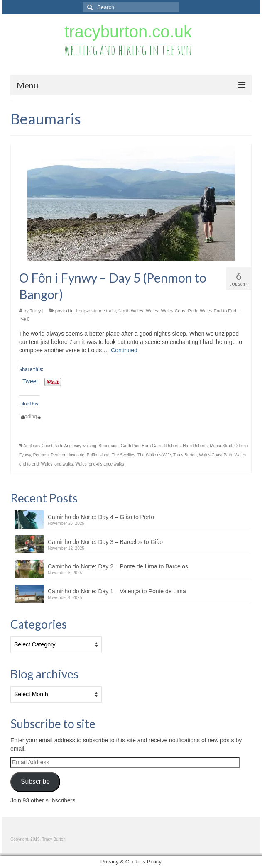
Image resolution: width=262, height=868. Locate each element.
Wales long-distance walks (99, 464)
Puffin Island (98, 455)
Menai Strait (221, 446)
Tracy (36, 311)
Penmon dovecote (68, 455)
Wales (152, 311)
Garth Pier (130, 446)
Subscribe (35, 781)
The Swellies (124, 455)
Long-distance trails (96, 311)
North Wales (131, 311)
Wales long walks (57, 464)
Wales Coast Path (179, 311)
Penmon (41, 455)
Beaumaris (108, 446)
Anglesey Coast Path (43, 446)
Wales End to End (218, 311)
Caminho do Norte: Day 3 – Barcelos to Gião (105, 542)
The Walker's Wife (154, 455)
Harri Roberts (195, 446)
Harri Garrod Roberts (161, 446)
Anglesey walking (80, 446)
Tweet (30, 381)
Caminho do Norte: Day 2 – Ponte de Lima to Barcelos (118, 566)
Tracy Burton (185, 455)
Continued (124, 350)
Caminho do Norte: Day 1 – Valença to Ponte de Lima (117, 591)
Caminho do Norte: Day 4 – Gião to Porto (101, 517)
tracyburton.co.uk (128, 32)
